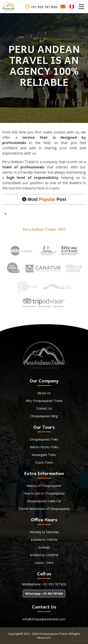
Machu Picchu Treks (44, 447)
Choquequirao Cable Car (44, 501)
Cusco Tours (44, 462)
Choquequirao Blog (44, 416)
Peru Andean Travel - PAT (44, 229)
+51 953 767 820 (41, 7)
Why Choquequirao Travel (44, 401)
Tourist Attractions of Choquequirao (44, 509)
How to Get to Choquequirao (44, 493)
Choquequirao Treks (44, 439)
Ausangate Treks (44, 455)
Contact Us (44, 408)
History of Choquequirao (44, 486)
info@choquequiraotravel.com (44, 619)
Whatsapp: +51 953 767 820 (44, 594)
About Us (44, 393)
